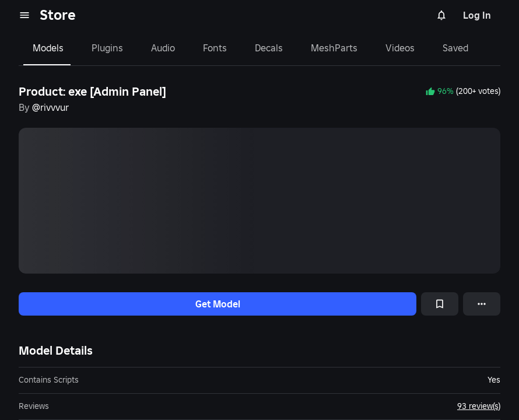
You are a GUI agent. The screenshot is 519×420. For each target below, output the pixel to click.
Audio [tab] (163, 48)
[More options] (482, 304)
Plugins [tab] (107, 48)
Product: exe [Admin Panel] (92, 92)
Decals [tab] (269, 48)
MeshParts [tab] (334, 48)
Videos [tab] (400, 48)
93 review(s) (479, 406)
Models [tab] (48, 48)
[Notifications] (441, 15)
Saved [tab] (455, 48)
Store (58, 15)
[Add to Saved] (440, 304)
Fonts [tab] (215, 48)
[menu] (24, 15)
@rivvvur (50, 107)
